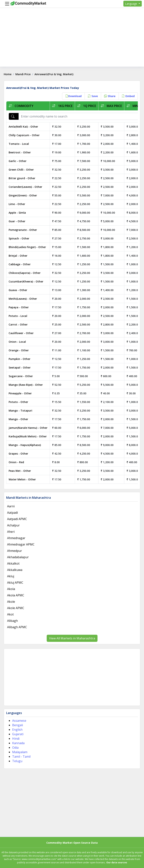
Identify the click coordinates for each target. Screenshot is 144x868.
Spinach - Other (19, 238)
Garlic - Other (18, 161)
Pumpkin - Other (19, 359)
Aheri (11, 532)
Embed (128, 96)
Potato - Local (18, 316)
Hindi (16, 739)
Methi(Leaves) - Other (23, 299)
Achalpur (13, 525)
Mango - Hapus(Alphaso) (25, 445)
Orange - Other (19, 350)
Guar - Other (17, 221)
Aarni (11, 506)
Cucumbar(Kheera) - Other (26, 281)
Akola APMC (16, 595)
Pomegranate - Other (23, 230)
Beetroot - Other (20, 152)
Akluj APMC (15, 583)
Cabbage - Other (20, 264)
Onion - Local (17, 342)
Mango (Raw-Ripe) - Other (26, 385)
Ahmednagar (16, 538)
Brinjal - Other (18, 256)
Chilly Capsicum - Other (24, 135)
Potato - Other (18, 402)
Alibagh (12, 621)
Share (110, 96)
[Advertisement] (72, 40)
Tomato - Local (19, 144)
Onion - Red (16, 462)
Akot (10, 614)
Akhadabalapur (18, 557)
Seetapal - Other (20, 367)
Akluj (11, 576)
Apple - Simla (17, 213)
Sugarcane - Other (21, 376)
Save (93, 96)
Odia (15, 748)
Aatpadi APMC (17, 519)
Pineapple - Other (20, 393)
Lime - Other (17, 204)
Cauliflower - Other (21, 333)
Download (73, 96)
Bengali (18, 725)
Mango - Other (18, 419)
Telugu (17, 761)
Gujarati (18, 734)
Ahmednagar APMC (21, 544)
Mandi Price (23, 74)
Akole (11, 602)
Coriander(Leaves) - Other (25, 187)
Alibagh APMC (17, 627)
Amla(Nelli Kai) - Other (23, 127)
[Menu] (6, 4)
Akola (11, 589)
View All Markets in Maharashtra (72, 638)
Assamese (19, 721)
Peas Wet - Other (20, 471)
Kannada (18, 743)
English (17, 730)
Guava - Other (18, 290)
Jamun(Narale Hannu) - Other (28, 428)
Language (131, 4)
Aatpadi (12, 513)
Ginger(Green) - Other (23, 195)
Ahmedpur (15, 551)
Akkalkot (13, 563)
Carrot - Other (18, 324)
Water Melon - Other (22, 479)
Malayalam (20, 752)
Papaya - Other (19, 307)
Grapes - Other (18, 454)
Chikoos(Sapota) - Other (25, 273)
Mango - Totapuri (20, 411)
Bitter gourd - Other (22, 178)
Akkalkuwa (15, 570)
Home (8, 74)
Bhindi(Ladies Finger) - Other (27, 247)
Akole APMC (16, 608)
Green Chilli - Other (21, 170)
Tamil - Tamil (21, 757)
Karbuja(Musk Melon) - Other (28, 436)
